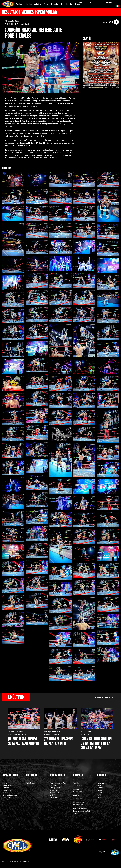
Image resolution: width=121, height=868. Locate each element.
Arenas (5, 793)
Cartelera (6, 788)
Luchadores (7, 790)
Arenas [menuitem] (46, 4)
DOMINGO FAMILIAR (52, 734)
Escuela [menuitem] (77, 4)
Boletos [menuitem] (116, 3)
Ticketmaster (31, 783)
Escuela (6, 800)
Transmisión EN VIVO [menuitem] (105, 3)
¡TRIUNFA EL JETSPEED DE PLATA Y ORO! (59, 741)
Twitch (99, 797)
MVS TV (53, 795)
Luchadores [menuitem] (38, 4)
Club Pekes (7, 797)
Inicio (5, 783)
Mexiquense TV (55, 790)
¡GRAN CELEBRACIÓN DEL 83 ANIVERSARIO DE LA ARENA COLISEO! (96, 743)
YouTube (53, 785)
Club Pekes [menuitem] (69, 4)
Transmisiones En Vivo (58, 783)
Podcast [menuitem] (93, 3)
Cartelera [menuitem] (29, 4)
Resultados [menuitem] (20, 4)
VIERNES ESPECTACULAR (17, 24)
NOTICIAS (85, 734)
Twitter (99, 785)
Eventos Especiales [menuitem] (57, 4)
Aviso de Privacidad (14, 862)
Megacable (54, 797)
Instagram (100, 783)
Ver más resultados (102, 697)
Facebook (100, 788)
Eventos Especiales (10, 795)
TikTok (99, 795)
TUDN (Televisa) (55, 788)
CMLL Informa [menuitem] (84, 3)
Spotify (99, 793)
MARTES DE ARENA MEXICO (19, 734)
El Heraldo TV (55, 793)
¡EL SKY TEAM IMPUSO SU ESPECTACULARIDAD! (23, 741)
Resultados (7, 785)
